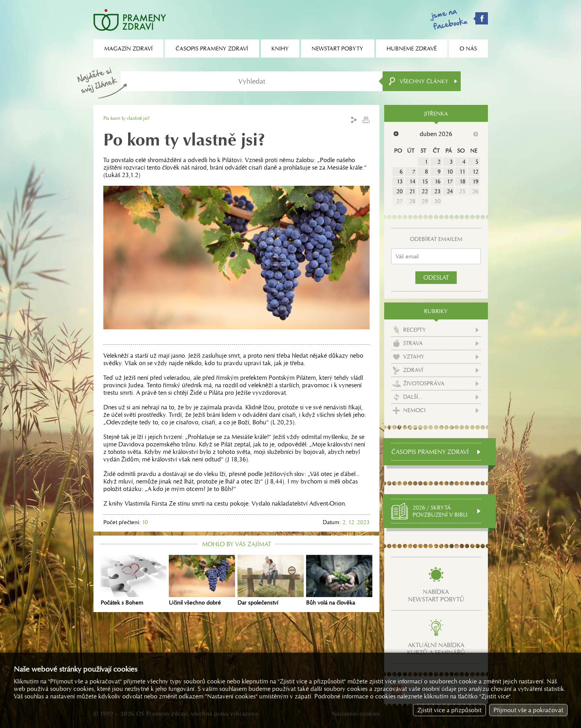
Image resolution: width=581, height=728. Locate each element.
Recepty (415, 329)
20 (400, 191)
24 (450, 191)
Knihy (280, 49)
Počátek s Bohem (134, 581)
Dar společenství (271, 581)
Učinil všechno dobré (202, 581)
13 (400, 181)
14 (412, 181)
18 (462, 181)
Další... (412, 396)
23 (437, 191)
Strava (413, 342)
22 (425, 191)
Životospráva (424, 382)
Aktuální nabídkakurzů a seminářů (436, 648)
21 (412, 191)
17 (450, 181)
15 (425, 181)
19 (475, 181)
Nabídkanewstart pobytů (436, 594)
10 (450, 172)
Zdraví (413, 369)
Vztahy (414, 355)
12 (475, 172)
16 (438, 181)
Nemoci (414, 409)
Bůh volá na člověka (339, 581)
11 (462, 172)
